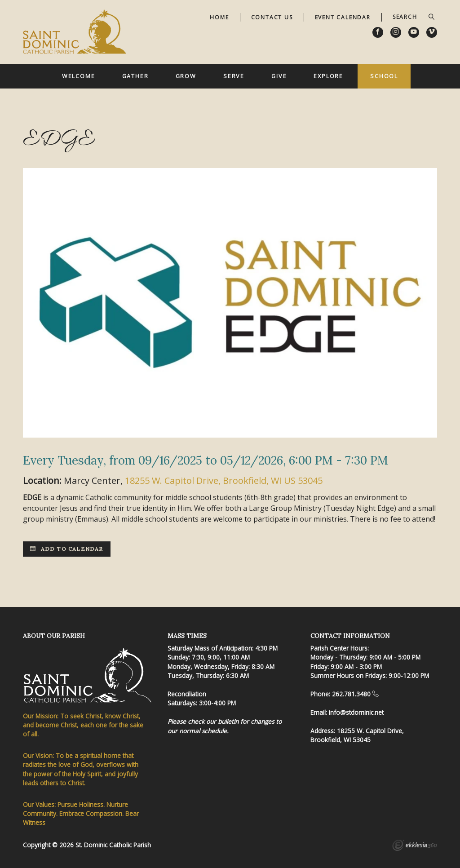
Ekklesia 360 (415, 846)
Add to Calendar (66, 549)
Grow (186, 76)
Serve (234, 76)
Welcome (79, 76)
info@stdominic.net (356, 712)
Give (279, 76)
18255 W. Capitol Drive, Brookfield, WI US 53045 (224, 480)
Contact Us (272, 17)
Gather (135, 76)
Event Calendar (343, 17)
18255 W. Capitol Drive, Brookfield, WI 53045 (357, 735)
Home (219, 17)
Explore (328, 76)
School (384, 76)
